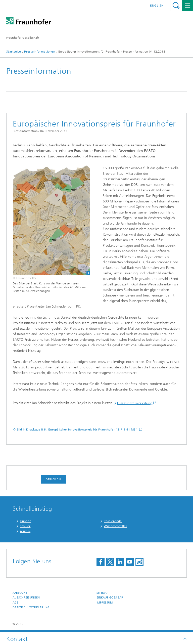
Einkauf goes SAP (110, 598)
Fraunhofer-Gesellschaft (23, 38)
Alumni (25, 531)
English (157, 6)
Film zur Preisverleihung (135, 403)
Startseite (14, 52)
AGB (16, 603)
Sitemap (102, 593)
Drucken (53, 479)
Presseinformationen (40, 52)
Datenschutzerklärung (31, 607)
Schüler (25, 526)
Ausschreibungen (26, 598)
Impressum (105, 603)
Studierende (113, 521)
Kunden (26, 521)
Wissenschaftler (115, 526)
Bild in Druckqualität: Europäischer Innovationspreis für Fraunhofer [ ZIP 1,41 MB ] (78, 430)
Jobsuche (20, 593)
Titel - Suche (176, 5)
